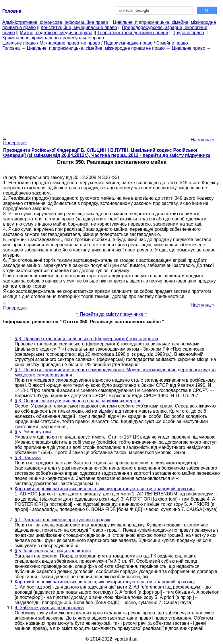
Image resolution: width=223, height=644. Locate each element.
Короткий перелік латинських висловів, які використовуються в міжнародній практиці (105, 489)
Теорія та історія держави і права (133, 33)
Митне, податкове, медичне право (56, 33)
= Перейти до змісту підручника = (112, 314)
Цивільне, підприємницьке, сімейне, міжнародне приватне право (96, 48)
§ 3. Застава (28, 458)
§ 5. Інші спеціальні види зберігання (53, 551)
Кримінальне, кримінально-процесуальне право (53, 38)
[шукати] (154, 11)
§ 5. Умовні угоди (33, 432)
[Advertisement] (112, 91)
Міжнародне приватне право (70, 43)
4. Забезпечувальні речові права (49, 608)
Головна (11, 48)
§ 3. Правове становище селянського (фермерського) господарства (86, 339)
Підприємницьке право (128, 43)
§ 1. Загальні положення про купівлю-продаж (62, 520)
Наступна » (203, 140)
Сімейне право (172, 43)
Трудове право (188, 33)
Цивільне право (19, 43)
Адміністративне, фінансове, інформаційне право (55, 22)
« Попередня (15, 140)
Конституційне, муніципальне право (79, 27)
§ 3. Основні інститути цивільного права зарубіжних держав (78, 401)
